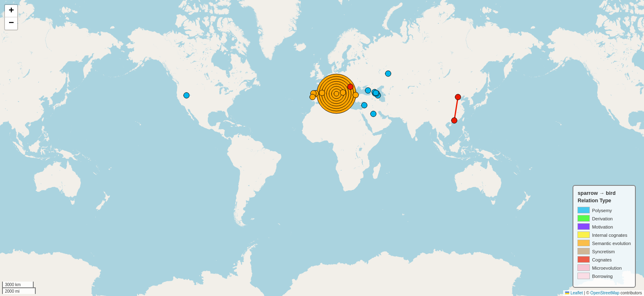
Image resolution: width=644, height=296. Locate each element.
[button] (11, 11)
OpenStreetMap (605, 293)
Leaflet (574, 293)
